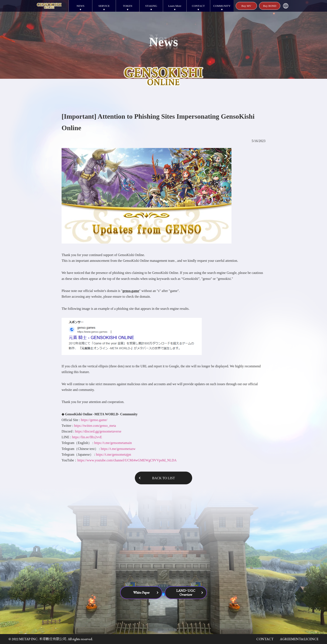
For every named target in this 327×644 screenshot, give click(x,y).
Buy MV (246, 6)
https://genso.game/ (94, 420)
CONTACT (198, 6)
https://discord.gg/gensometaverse (98, 431)
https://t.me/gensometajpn (113, 454)
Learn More (175, 6)
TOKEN (128, 6)
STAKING (151, 6)
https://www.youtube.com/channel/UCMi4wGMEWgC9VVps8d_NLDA (127, 460)
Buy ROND (270, 6)
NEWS (81, 6)
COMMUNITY (222, 6)
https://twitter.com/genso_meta (95, 426)
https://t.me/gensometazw (118, 449)
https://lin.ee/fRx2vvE (87, 437)
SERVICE (104, 6)
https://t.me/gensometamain (113, 443)
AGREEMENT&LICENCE (299, 639)
